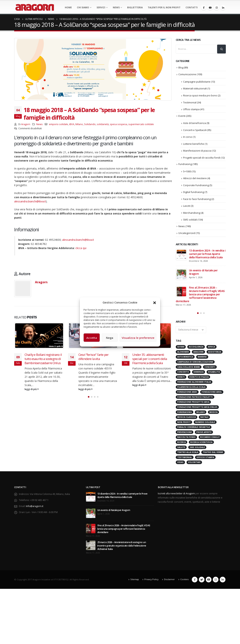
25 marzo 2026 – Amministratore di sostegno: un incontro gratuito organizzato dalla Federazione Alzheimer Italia (122, 546)
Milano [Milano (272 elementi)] (201, 412)
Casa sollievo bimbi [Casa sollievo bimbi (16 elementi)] (189, 367)
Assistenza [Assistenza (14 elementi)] (215, 352)
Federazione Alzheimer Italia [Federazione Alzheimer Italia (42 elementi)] (194, 382)
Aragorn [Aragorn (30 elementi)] (198, 352)
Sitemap (135, 579)
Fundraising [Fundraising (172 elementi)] (185, 412)
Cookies (184, 579)
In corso (188, 137)
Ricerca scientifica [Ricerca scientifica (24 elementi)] (201, 442)
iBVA (72, 124)
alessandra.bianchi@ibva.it (30, 201)
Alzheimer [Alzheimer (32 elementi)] (183, 352)
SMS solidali (190, 220)
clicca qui (81, 248)
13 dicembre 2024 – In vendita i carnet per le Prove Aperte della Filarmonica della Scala (207, 254)
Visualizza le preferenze (138, 338)
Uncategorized (187, 233)
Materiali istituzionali (195, 88)
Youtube (209, 580)
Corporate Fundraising (196, 185)
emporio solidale (58, 124)
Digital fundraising (194, 192)
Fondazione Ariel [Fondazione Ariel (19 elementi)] (212, 392)
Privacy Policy (151, 579)
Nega (110, 338)
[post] (181, 255)
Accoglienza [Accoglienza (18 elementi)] (196, 347)
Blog (181, 67)
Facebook (195, 580)
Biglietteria (135, 7)
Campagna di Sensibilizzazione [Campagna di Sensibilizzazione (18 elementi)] (195, 362)
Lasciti (187, 206)
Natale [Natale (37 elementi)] (204, 417)
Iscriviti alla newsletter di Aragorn (176, 493)
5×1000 (187, 171)
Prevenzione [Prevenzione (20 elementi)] (185, 432)
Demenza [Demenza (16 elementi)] (199, 372)
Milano (79, 124)
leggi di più (32, 389)
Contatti (192, 7)
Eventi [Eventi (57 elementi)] (181, 377)
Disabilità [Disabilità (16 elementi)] (214, 372)
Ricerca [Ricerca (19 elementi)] (182, 442)
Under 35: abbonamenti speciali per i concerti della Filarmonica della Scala (150, 359)
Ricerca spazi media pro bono (200, 95)
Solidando (90, 124)
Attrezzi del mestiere (195, 178)
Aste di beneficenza (195, 123)
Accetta (92, 338)
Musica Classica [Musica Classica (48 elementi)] (187, 417)
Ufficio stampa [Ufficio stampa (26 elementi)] (205, 457)
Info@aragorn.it (35, 506)
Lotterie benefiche (194, 144)
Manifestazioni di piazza (197, 151)
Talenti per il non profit (164, 7)
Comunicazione (187, 74)
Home (68, 7)
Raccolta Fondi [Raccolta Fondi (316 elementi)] (186, 437)
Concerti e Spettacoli (195, 130)
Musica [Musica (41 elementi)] (213, 412)
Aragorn (26, 124)
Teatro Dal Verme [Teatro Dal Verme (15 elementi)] (213, 452)
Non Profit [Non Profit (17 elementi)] (184, 422)
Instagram (216, 580)
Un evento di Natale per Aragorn (203, 272)
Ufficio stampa (191, 109)
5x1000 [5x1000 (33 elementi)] (181, 347)
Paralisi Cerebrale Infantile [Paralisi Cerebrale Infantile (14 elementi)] (194, 427)
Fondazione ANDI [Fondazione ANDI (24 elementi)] (187, 392)
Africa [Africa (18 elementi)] (211, 347)
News (116, 7)
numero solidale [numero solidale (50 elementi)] (205, 422)
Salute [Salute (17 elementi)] (181, 447)
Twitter (202, 580)
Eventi (182, 116)
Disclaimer (169, 579)
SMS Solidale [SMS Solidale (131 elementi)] (197, 447)
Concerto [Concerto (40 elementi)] (183, 372)
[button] (155, 302)
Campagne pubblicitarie (197, 82)
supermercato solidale (141, 124)
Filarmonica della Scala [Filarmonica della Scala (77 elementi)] (191, 387)
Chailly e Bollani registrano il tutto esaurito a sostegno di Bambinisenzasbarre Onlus (43, 359)
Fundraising (185, 164)
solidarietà (103, 124)
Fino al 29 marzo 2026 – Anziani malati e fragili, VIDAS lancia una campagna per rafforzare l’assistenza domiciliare (200, 294)
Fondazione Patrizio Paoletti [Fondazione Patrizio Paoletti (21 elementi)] (195, 397)
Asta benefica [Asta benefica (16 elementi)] (185, 357)
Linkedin (223, 580)
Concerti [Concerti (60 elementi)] (210, 367)
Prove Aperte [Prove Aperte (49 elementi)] (204, 432)
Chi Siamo (83, 7)
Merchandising (192, 213)
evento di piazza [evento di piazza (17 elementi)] (199, 377)
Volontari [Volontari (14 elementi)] (194, 462)
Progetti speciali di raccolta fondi (202, 158)
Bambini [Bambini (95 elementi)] (202, 357)
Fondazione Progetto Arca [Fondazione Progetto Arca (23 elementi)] (193, 402)
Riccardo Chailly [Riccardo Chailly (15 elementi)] (210, 437)
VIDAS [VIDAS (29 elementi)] (180, 462)
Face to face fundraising (197, 199)
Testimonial (190, 102)
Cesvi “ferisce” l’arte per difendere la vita (93, 357)
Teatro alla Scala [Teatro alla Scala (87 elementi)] (188, 452)
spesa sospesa (118, 124)
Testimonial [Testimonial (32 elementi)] (185, 457)
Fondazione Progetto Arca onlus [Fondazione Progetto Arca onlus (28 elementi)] (197, 407)
